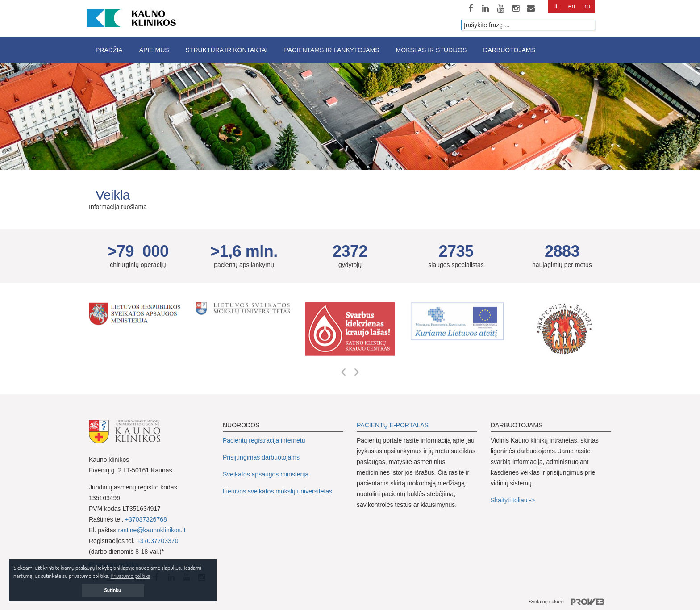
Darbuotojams (509, 50)
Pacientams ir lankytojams (331, 50)
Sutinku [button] (113, 590)
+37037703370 (158, 541)
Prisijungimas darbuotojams (261, 457)
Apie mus (154, 50)
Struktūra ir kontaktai (227, 50)
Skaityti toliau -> (514, 500)
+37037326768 (146, 519)
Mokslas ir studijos (431, 50)
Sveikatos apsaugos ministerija (266, 474)
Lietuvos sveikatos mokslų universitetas (277, 491)
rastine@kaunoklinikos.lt (152, 530)
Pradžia (109, 50)
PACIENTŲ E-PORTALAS (393, 425)
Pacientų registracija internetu (264, 440)
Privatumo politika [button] (131, 576)
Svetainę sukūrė (570, 602)
